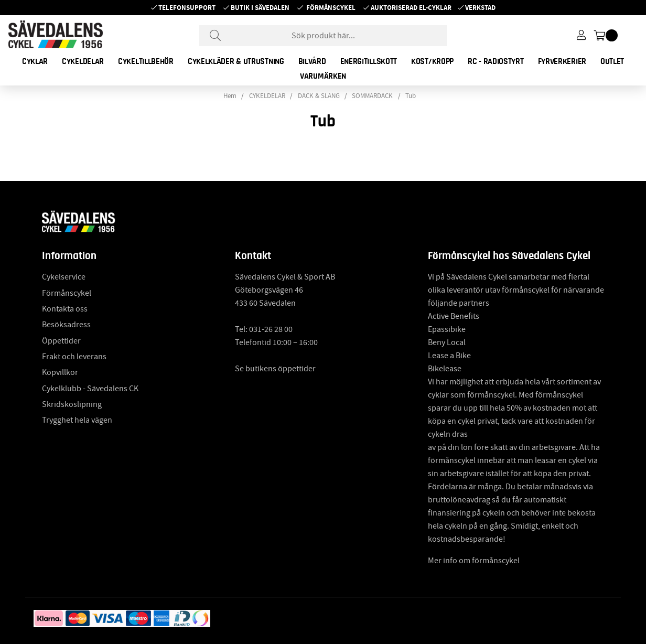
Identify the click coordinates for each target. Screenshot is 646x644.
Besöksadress (66, 325)
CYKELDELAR (83, 61)
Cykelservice (64, 277)
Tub (411, 96)
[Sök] (323, 36)
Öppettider (61, 341)
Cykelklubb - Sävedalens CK (90, 389)
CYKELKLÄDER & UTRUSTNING (236, 61)
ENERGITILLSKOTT (369, 61)
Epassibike (447, 329)
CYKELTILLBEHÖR (146, 61)
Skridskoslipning (72, 404)
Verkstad (480, 8)
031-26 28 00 (271, 329)
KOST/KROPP (432, 61)
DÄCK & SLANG (319, 96)
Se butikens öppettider (275, 369)
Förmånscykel (331, 8)
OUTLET (612, 61)
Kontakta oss (65, 309)
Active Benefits (454, 316)
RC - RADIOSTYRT (496, 61)
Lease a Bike (449, 356)
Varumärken (323, 76)
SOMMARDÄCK (372, 96)
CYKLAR (35, 61)
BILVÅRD (312, 61)
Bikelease (445, 369)
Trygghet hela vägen (77, 420)
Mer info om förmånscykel (474, 561)
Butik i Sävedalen (260, 8)
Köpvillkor (60, 372)
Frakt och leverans (74, 357)
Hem (230, 96)
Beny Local (447, 342)
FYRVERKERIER (562, 61)
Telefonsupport (187, 8)
